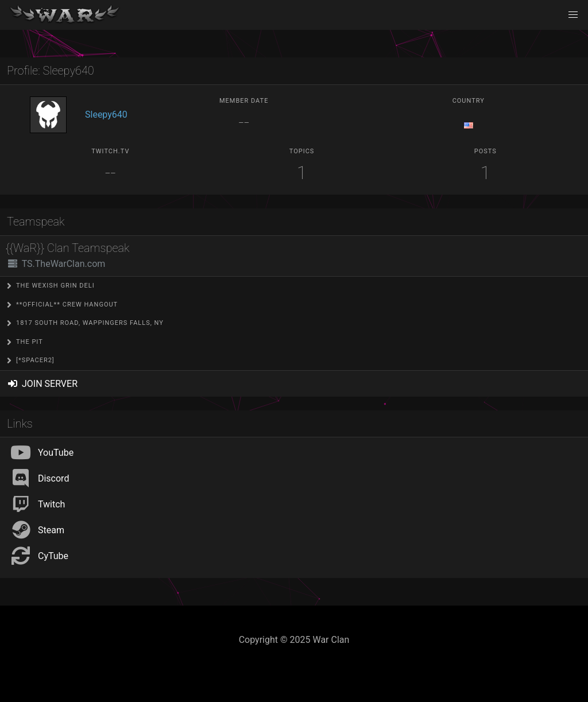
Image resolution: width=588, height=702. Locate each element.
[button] (573, 15)
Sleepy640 (106, 115)
